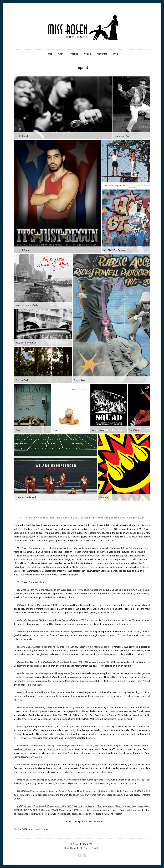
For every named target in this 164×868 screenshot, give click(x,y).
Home (49, 54)
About (61, 54)
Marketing (102, 54)
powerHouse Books (93, 821)
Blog (116, 54)
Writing (87, 54)
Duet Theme (71, 848)
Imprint (74, 54)
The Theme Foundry (90, 848)
